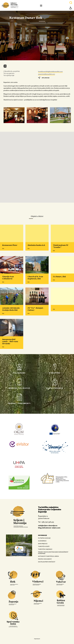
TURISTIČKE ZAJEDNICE (45, 549)
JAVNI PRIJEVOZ (43, 544)
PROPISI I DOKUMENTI (45, 559)
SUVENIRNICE (42, 541)
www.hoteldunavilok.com (47, 74)
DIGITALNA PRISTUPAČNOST (47, 562)
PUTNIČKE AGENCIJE (44, 538)
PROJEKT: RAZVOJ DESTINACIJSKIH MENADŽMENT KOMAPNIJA (53, 553)
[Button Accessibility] (71, 11)
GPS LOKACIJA (44, 78)
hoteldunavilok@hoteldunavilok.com (50, 71)
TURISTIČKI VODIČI (44, 546)
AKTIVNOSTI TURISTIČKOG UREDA (48, 556)
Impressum (37, 639)
